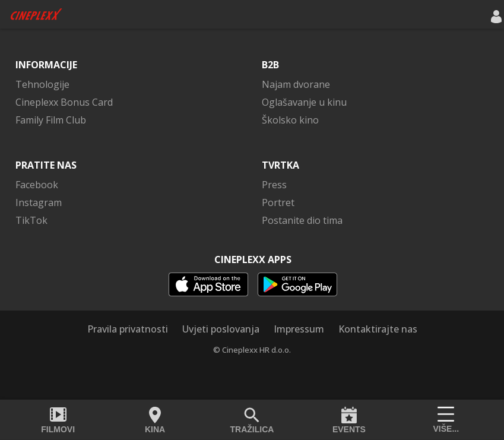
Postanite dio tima (302, 220)
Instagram (39, 202)
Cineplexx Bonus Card (64, 102)
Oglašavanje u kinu (304, 102)
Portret (278, 202)
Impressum (299, 329)
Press (274, 185)
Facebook (37, 185)
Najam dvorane (296, 84)
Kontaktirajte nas (378, 329)
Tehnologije (42, 84)
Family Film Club (51, 120)
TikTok (31, 220)
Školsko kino (290, 120)
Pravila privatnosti (128, 329)
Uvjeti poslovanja (221, 329)
